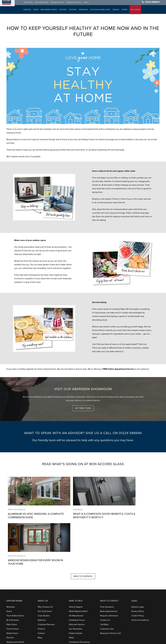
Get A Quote (29, 3)
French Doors (13, 587)
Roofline (63, 10)
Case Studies (44, 573)
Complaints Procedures (79, 600)
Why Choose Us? (45, 565)
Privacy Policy (138, 569)
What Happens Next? (78, 569)
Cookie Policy (138, 573)
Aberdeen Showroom (74, 3)
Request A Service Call (110, 591)
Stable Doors (12, 591)
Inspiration (84, 10)
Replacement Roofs (49, 10)
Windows (27, 10)
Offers (125, 10)
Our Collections (45, 569)
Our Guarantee (76, 587)
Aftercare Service (77, 582)
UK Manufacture (76, 573)
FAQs (71, 595)
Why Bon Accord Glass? (101, 10)
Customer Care (107, 587)
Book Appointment (42, 3)
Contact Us (105, 578)
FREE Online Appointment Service (118, 369)
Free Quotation (107, 565)
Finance (116, 10)
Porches (10, 595)
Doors (36, 10)
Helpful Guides (76, 591)
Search (87, 3)
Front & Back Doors (15, 573)
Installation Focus (77, 578)
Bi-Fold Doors (13, 578)
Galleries (42, 578)
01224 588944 (152, 3)
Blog (40, 595)
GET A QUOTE (136, 10)
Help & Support (76, 565)
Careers (41, 591)
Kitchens (73, 10)
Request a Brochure (109, 573)
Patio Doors (12, 582)
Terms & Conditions (140, 578)
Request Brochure (58, 3)
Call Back (104, 582)
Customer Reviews (46, 582)
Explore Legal (138, 565)
